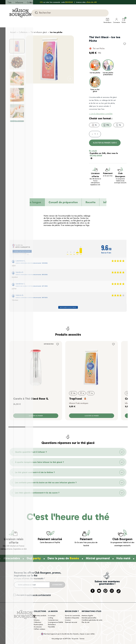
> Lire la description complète (101, 118)
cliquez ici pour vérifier (87, 639)
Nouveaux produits (40, 620)
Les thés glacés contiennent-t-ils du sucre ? (37, 497)
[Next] (70, 83)
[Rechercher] (70, 13)
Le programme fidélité (56, 627)
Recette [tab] (90, 207)
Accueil (13, 37)
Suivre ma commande (72, 620)
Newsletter (51, 632)
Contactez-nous (53, 625)
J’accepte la (33, 600)
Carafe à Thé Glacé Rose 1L (31, 403)
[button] (68, 457)
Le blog (51, 622)
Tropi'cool (76, 403)
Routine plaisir (38, 629)
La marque (52, 620)
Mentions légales (87, 620)
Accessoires (38, 632)
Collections (37, 627)
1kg (119, 130)
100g (106, 130)
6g (94, 130)
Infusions (37, 625)
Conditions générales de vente (92, 625)
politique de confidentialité (39, 600)
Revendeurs (52, 629)
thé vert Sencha (73, 223)
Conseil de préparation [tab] (63, 207)
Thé (35, 622)
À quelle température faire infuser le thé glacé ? (39, 467)
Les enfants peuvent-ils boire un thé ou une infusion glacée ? (46, 487)
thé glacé (77, 225)
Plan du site (85, 627)
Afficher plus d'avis (68, 312)
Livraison (68, 625)
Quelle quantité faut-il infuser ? (31, 457)
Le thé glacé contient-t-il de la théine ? (35, 477)
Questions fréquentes (72, 622)
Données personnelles (89, 622)
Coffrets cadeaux (39, 634)
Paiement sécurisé (71, 627)
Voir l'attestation (22, 256)
